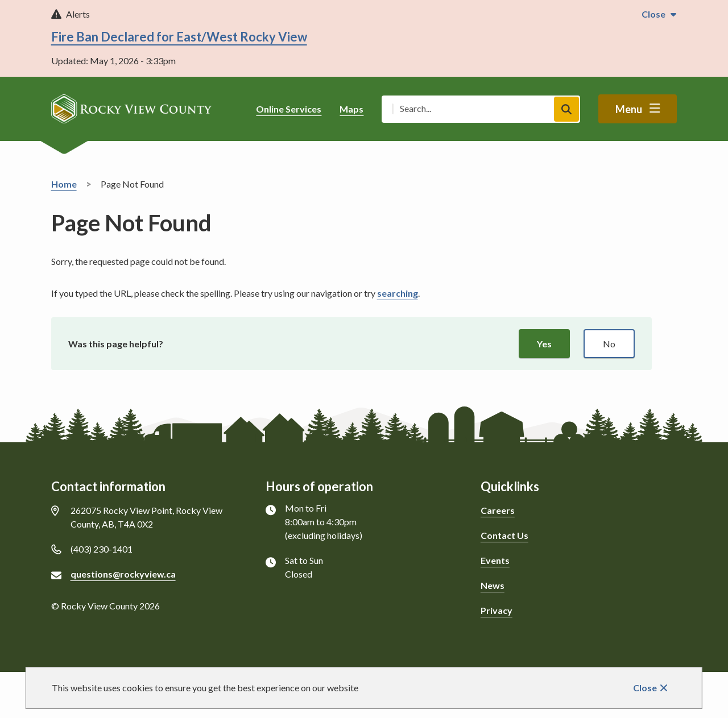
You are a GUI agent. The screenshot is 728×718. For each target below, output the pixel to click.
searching (398, 293)
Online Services (289, 109)
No (609, 344)
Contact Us (504, 535)
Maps (351, 109)
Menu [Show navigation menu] (629, 109)
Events (495, 560)
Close (645, 688)
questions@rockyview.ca (123, 574)
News (493, 585)
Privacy (497, 610)
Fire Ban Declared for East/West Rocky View (179, 37)
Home (64, 184)
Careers (498, 510)
